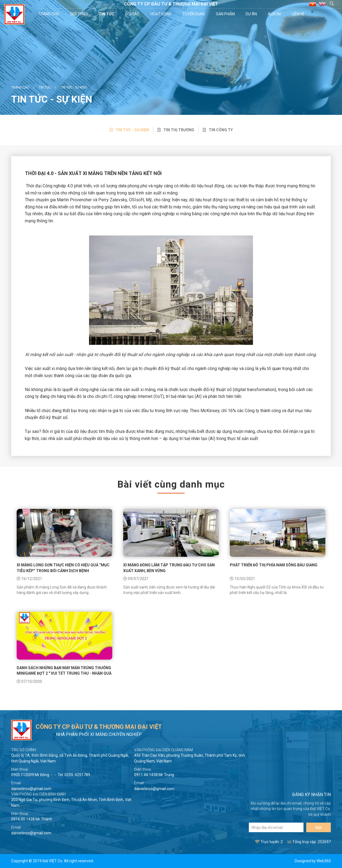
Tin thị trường (176, 130)
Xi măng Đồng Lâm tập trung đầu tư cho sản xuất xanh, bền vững (169, 568)
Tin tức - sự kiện (73, 88)
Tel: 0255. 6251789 (74, 775)
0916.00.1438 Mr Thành (32, 819)
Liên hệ (299, 14)
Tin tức (107, 14)
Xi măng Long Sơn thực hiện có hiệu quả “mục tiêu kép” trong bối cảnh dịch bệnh (63, 568)
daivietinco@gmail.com (31, 789)
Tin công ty (218, 130)
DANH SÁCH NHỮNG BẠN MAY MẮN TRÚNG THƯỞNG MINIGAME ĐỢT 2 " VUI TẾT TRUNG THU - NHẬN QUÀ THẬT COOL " (64, 673)
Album (275, 14)
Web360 (324, 861)
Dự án (252, 14)
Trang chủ (49, 14)
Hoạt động (162, 14)
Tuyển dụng (194, 14)
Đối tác (133, 14)
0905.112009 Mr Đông (30, 775)
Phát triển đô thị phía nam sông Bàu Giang (274, 565)
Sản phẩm (226, 14)
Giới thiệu (79, 14)
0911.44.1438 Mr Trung (154, 775)
